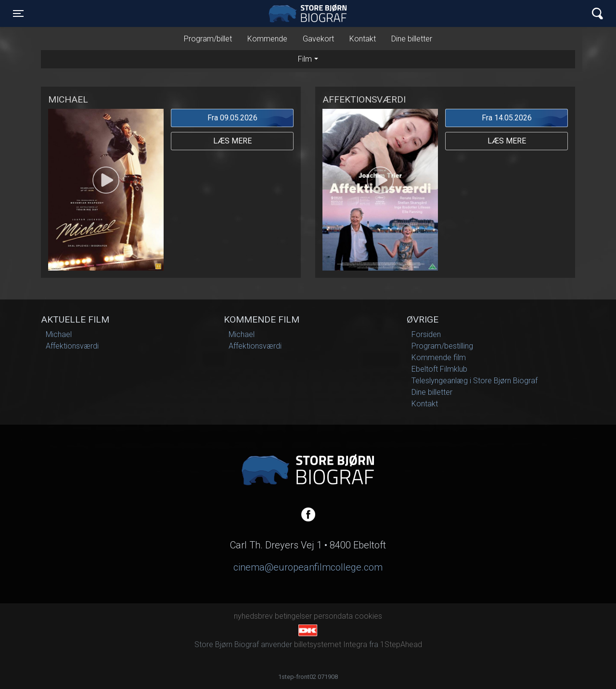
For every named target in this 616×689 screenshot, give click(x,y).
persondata (333, 616)
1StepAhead (401, 644)
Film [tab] (305, 59)
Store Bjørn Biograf (310, 13)
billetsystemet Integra (331, 644)
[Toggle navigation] (18, 13)
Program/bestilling (442, 346)
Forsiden (426, 334)
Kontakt (363, 39)
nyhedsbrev (253, 616)
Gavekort (318, 39)
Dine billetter (412, 39)
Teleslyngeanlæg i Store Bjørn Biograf (475, 381)
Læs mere (232, 141)
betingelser (293, 616)
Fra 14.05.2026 (507, 118)
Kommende (267, 39)
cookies (368, 616)
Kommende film (439, 357)
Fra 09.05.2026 (232, 118)
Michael (59, 334)
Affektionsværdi (72, 346)
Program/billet (208, 39)
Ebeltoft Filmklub (439, 369)
